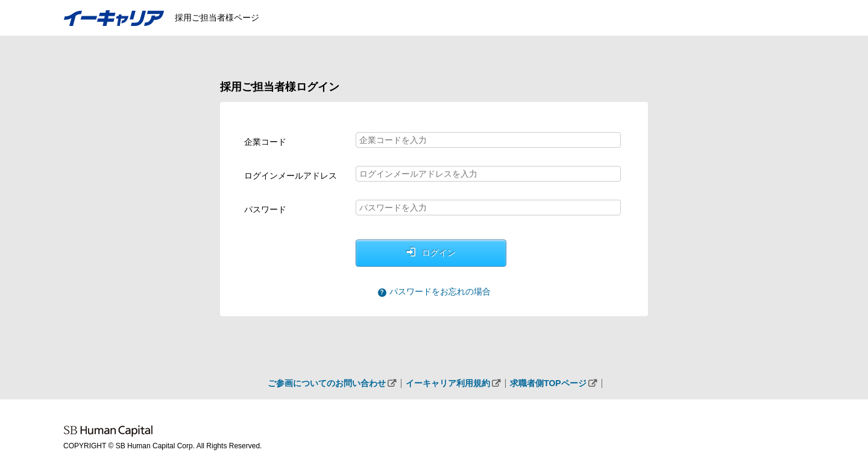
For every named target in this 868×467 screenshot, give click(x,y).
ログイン (439, 253)
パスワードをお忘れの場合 (440, 291)
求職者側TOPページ (548, 383)
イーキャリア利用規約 (448, 383)
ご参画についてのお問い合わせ (327, 383)
